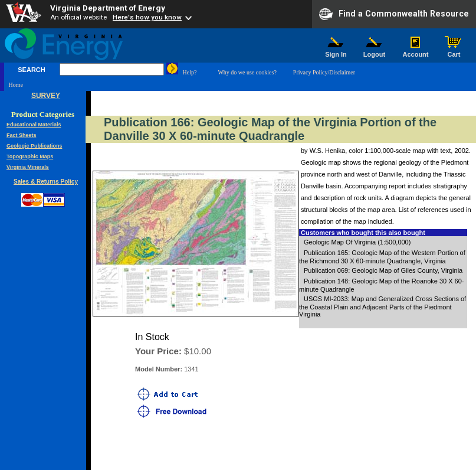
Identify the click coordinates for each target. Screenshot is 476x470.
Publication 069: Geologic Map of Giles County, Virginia (383, 270)
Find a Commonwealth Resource (394, 14)
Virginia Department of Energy (108, 8)
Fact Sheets (22, 135)
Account (416, 51)
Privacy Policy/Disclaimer (324, 72)
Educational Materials (34, 125)
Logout (375, 51)
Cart (454, 51)
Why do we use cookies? (247, 72)
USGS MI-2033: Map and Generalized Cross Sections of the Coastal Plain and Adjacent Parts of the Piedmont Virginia (383, 306)
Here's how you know (147, 17)
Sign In (336, 51)
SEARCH (31, 70)
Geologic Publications (35, 146)
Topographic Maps (30, 156)
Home (16, 85)
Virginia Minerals (28, 167)
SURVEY (46, 96)
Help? (190, 72)
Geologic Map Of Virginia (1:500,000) (357, 242)
